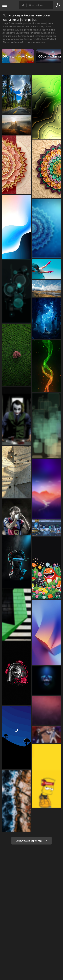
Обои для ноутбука (18, 56)
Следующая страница (32, 841)
